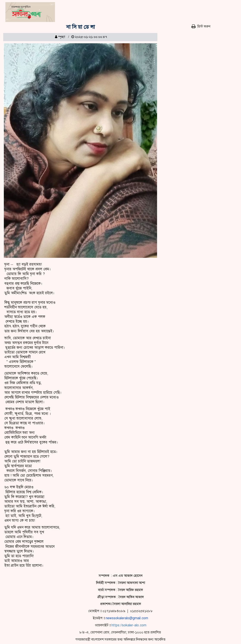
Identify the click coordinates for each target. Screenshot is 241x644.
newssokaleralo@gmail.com (127, 618)
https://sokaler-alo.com (129, 625)
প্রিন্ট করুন (201, 26)
